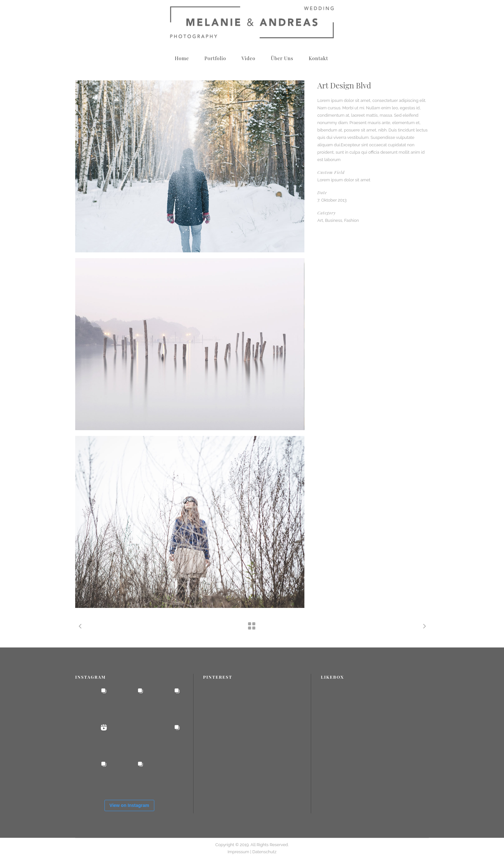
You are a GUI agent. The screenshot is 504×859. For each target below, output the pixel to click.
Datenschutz (264, 852)
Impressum (239, 852)
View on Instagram (129, 805)
